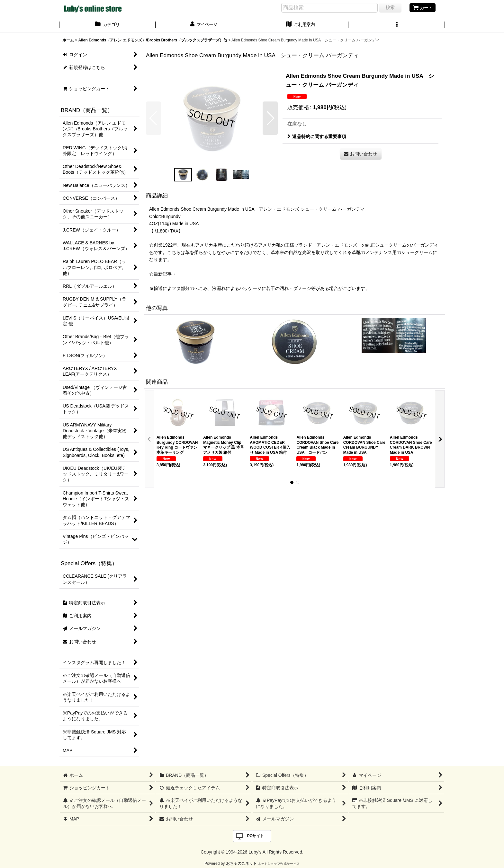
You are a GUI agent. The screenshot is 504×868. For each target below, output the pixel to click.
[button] (397, 25)
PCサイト (256, 836)
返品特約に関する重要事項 (317, 136)
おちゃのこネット (241, 864)
